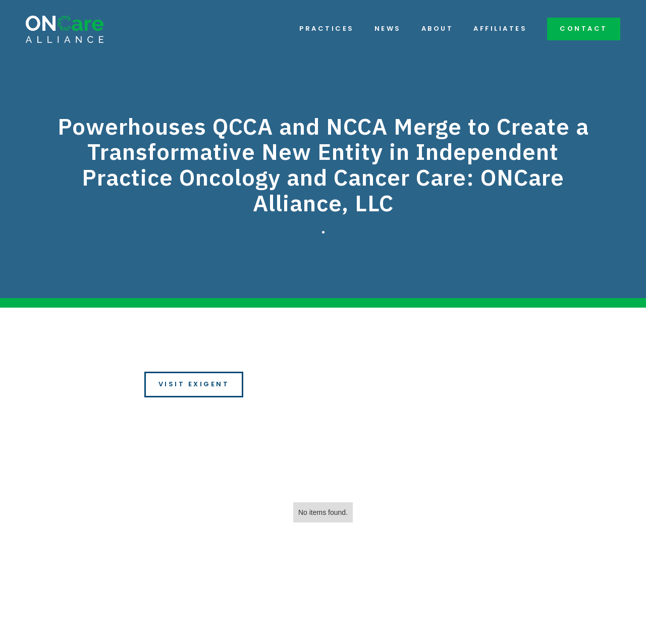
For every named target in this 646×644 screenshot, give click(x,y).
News (388, 29)
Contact (584, 28)
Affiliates (500, 29)
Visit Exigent (194, 384)
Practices (327, 29)
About (438, 29)
